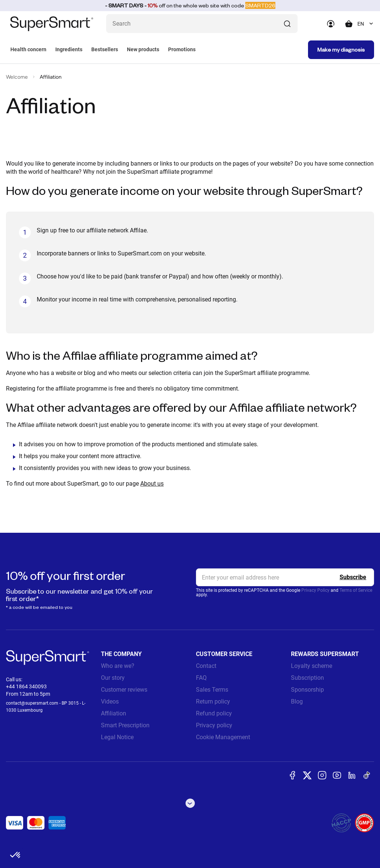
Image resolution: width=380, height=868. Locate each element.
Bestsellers (105, 49)
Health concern (28, 49)
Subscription (307, 678)
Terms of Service (356, 590)
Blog (297, 701)
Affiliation (114, 713)
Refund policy (214, 713)
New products (143, 49)
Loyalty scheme (312, 666)
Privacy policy (214, 725)
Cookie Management (223, 737)
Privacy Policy (315, 590)
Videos (110, 701)
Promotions (182, 49)
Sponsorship (307, 690)
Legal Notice (117, 737)
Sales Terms (212, 690)
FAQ (201, 678)
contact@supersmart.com (32, 703)
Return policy (213, 701)
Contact (206, 666)
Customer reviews (124, 690)
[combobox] (366, 24)
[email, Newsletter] (285, 577)
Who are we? (118, 666)
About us (152, 484)
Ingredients (69, 49)
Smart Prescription (125, 725)
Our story (113, 678)
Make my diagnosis (341, 50)
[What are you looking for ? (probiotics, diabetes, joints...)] (202, 24)
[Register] (353, 577)
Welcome (17, 77)
